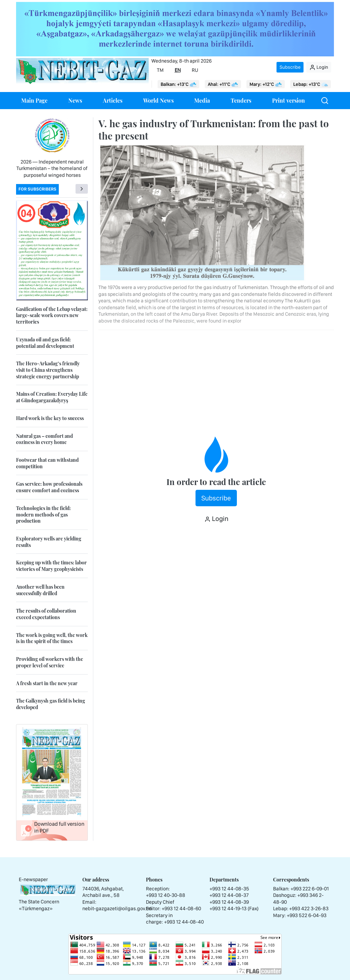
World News (158, 100)
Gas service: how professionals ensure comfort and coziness (49, 487)
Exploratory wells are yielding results (49, 542)
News (75, 100)
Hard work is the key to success (50, 418)
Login (319, 67)
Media (202, 100)
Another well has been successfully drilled (40, 590)
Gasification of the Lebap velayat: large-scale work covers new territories (52, 315)
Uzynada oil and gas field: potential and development (45, 343)
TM (160, 70)
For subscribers (37, 189)
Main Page (34, 100)
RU (195, 70)
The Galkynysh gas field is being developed (51, 704)
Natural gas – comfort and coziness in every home (44, 439)
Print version (288, 100)
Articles (113, 100)
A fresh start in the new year (47, 683)
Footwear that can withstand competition (47, 463)
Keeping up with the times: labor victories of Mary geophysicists (51, 566)
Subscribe (290, 67)
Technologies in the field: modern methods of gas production (43, 514)
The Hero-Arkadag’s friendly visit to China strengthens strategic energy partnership (48, 370)
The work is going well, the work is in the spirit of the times (52, 638)
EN (178, 70)
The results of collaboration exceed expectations (46, 614)
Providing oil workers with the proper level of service (50, 662)
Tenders (241, 100)
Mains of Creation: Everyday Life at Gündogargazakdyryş (52, 397)
